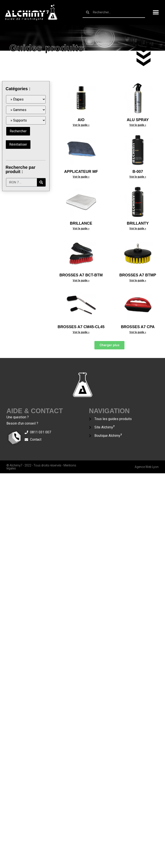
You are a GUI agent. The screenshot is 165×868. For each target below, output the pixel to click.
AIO (81, 120)
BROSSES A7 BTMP (138, 275)
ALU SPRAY (138, 120)
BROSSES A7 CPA (138, 327)
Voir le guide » (81, 125)
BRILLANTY (138, 223)
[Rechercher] (41, 182)
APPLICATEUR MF (81, 172)
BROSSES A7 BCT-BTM (81, 275)
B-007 (138, 172)
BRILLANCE (81, 223)
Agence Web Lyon (147, 467)
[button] (156, 13)
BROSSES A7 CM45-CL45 (81, 327)
